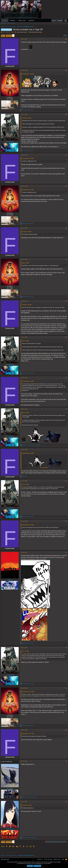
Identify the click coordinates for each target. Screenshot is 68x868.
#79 (65, 766)
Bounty (11, 585)
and (32, 448)
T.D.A (3, 32)
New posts (4, 23)
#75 (65, 557)
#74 (65, 526)
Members (31, 20)
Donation (12, 20)
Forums (5, 20)
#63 (65, 114)
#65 (65, 188)
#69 (65, 341)
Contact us (40, 859)
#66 (65, 230)
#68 (65, 303)
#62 (65, 70)
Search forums (11, 23)
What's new (22, 20)
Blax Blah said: (27, 810)
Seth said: (25, 265)
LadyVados (11, 834)
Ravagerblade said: (28, 74)
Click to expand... (44, 132)
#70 (65, 381)
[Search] (66, 20)
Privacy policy (57, 859)
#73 (65, 486)
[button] (16, 20)
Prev (3, 35)
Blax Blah (11, 793)
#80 (65, 807)
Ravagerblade (11, 142)
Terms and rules (48, 859)
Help (63, 859)
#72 (65, 453)
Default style (5, 859)
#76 (65, 653)
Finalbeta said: (27, 118)
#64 (65, 157)
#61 (65, 39)
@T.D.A (52, 564)
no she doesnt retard (22, 32)
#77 (65, 693)
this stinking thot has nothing (35, 32)
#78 (65, 735)
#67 (65, 261)
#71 (65, 412)
